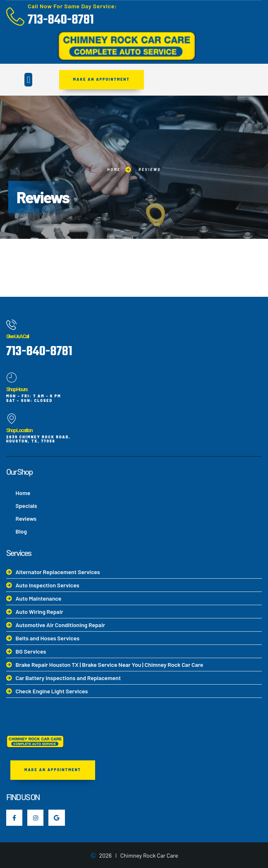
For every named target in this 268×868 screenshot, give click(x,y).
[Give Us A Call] (11, 325)
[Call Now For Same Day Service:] (15, 17)
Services (19, 553)
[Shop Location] (11, 419)
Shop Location (19, 430)
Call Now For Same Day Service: (72, 6)
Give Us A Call (17, 336)
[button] (28, 80)
